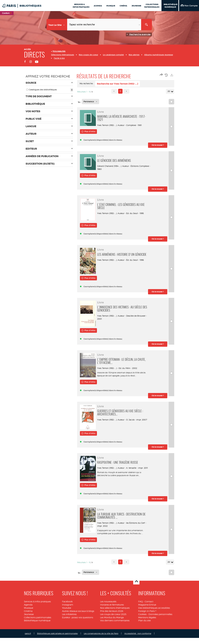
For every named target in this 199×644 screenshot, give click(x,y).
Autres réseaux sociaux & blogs (78, 617)
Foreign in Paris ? (147, 617)
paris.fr (28, 639)
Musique (29, 614)
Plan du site (144, 627)
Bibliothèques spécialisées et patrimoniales (57, 639)
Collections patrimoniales (38, 624)
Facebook (67, 608)
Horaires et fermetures (112, 611)
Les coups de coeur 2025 (113, 620)
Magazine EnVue (147, 611)
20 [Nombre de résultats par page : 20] (169, 91)
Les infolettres (69, 620)
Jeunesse (29, 620)
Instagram (68, 611)
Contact (149, 608)
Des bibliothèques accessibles (154, 614)
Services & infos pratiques (37, 608)
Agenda (28, 611)
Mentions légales (147, 624)
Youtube (67, 614)
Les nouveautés (108, 608)
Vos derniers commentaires (115, 627)
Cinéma (28, 617)
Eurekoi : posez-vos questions (78, 624)
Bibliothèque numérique (37, 627)
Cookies (142, 620)
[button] (189, 6)
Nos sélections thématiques (115, 614)
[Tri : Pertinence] (90, 102)
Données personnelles (160, 620)
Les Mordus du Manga (112, 624)
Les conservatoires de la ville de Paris (101, 639)
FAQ (140, 608)
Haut (136, 588)
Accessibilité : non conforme (138, 639)
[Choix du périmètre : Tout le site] (57, 25)
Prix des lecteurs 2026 (112, 617)
